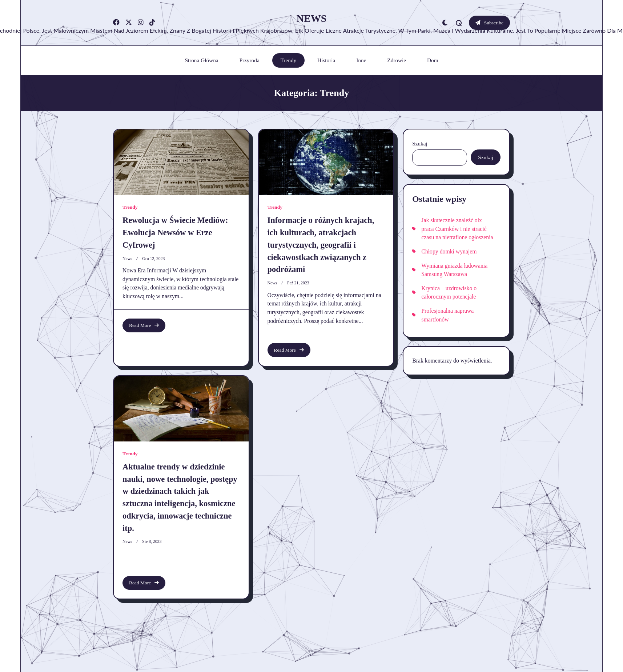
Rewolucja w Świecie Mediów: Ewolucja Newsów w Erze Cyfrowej (175, 233)
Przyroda (249, 60)
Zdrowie (397, 60)
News (311, 18)
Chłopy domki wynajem (449, 251)
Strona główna (201, 60)
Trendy (289, 60)
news (127, 259)
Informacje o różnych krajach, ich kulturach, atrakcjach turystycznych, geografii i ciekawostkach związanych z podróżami (321, 245)
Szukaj (420, 143)
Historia (326, 60)
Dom (433, 60)
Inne (361, 60)
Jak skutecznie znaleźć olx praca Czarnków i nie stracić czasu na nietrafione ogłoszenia (457, 229)
